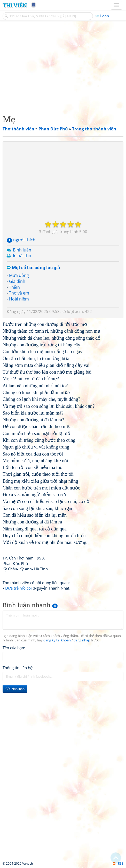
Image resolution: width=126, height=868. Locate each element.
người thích (21, 240)
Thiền (14, 287)
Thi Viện (15, 5)
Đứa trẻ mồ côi (18, 588)
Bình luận (22, 250)
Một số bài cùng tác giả (33, 268)
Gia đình (17, 281)
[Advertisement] (63, 66)
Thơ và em (19, 293)
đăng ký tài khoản (57, 640)
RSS (118, 863)
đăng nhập (82, 640)
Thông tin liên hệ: (18, 668)
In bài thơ (22, 256)
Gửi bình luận (15, 689)
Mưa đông (19, 275)
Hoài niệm (19, 299)
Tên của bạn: (14, 648)
